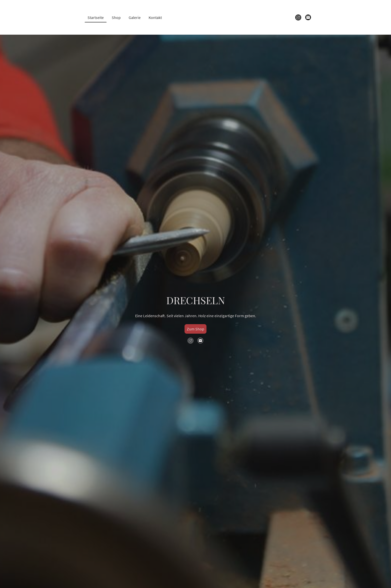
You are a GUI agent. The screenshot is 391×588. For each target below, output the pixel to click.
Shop (116, 17)
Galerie (135, 17)
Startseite (96, 17)
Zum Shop (195, 329)
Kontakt (155, 17)
